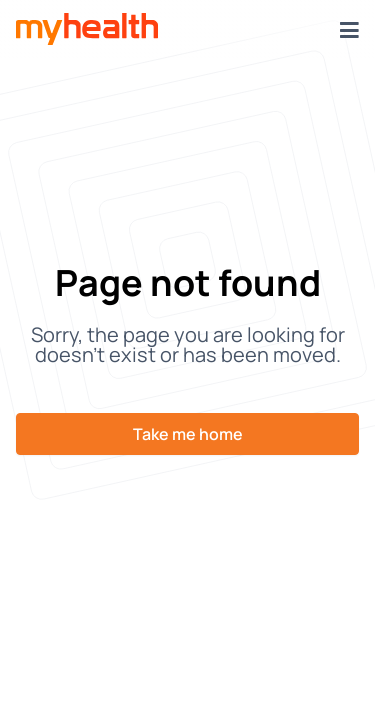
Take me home (188, 434)
